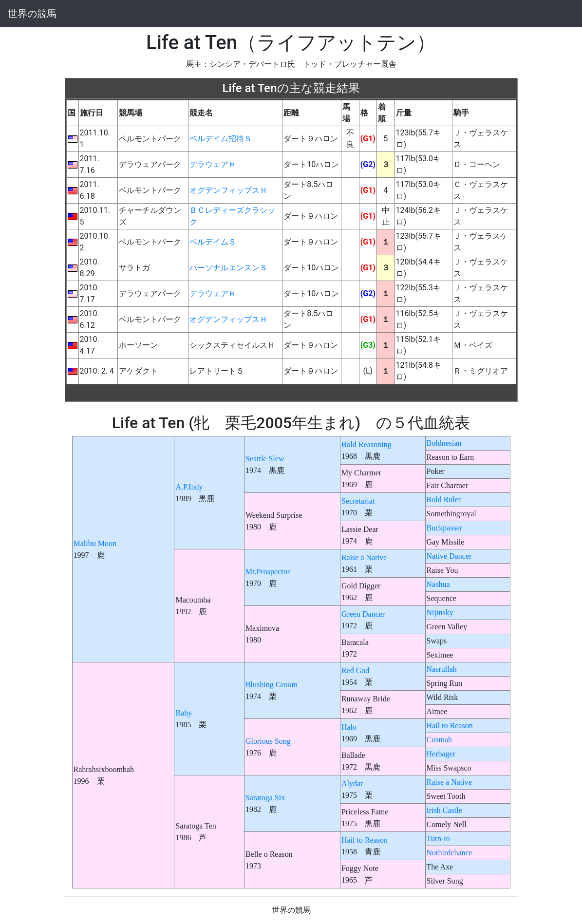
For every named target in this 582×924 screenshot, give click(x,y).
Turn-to (438, 839)
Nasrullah (442, 669)
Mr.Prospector (268, 572)
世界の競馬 (32, 14)
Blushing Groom (272, 685)
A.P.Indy (189, 487)
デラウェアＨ (213, 164)
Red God (355, 670)
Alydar (352, 783)
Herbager (441, 754)
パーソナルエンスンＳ (228, 268)
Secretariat (358, 501)
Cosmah (439, 740)
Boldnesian (444, 443)
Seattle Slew (265, 459)
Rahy (184, 713)
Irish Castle (444, 810)
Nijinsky (440, 613)
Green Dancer (363, 614)
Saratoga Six (265, 798)
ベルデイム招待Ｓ (221, 139)
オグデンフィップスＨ (228, 190)
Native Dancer (449, 556)
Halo (349, 727)
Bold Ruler (444, 500)
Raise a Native (364, 557)
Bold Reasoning (366, 444)
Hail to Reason (450, 726)
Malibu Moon (95, 543)
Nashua (438, 584)
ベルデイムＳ (213, 242)
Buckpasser (445, 528)
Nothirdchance (450, 853)
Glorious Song (268, 741)
